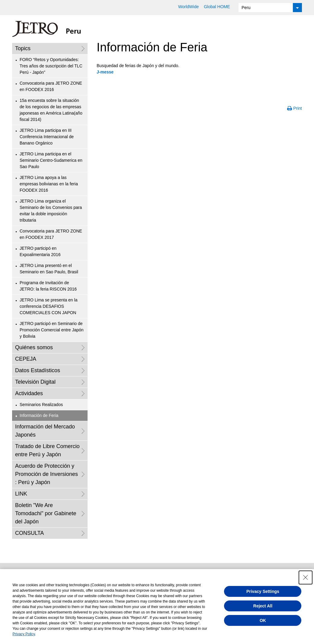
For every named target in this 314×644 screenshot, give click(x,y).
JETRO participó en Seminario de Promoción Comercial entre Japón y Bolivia (52, 330)
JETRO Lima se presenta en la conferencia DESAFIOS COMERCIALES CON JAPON (48, 306)
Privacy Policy (24, 634)
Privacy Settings (263, 591)
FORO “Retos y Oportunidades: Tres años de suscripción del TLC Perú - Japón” (51, 66)
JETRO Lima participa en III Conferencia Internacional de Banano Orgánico (47, 137)
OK (263, 620)
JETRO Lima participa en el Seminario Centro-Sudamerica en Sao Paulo (51, 160)
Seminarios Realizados (41, 405)
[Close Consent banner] (306, 577)
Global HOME (217, 7)
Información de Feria (39, 415)
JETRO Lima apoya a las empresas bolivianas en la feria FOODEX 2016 (49, 184)
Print (298, 108)
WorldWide (188, 7)
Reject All (263, 606)
